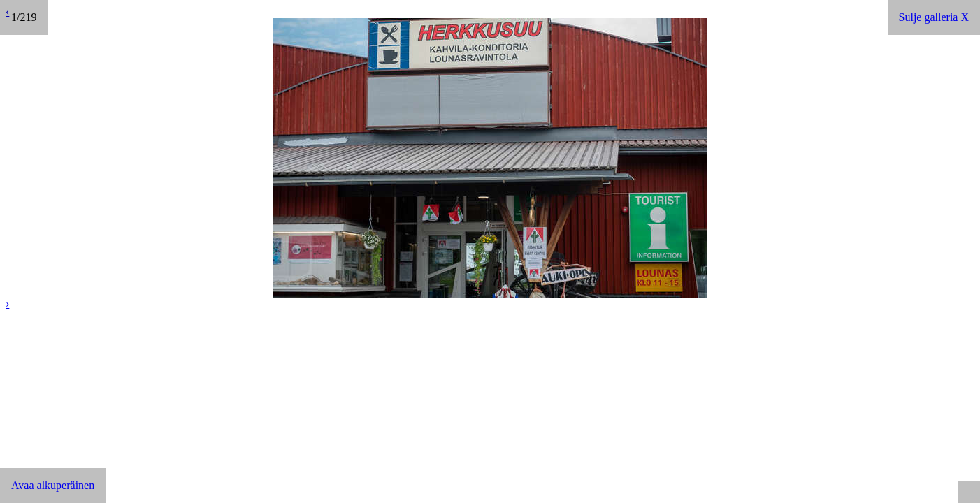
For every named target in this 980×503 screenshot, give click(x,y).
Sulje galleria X (934, 17)
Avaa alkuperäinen (53, 485)
